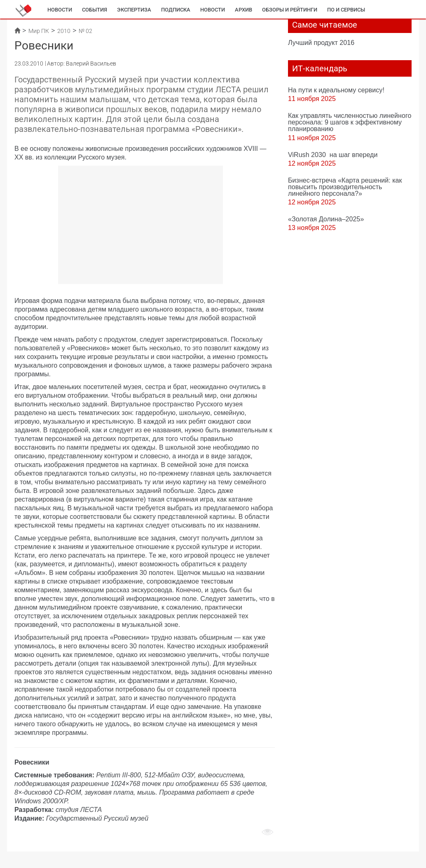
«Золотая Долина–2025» (326, 219)
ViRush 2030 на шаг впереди (333, 155)
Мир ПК (39, 31)
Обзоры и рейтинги (290, 10)
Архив (243, 10)
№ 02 (85, 31)
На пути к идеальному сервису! (336, 90)
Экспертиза (134, 10)
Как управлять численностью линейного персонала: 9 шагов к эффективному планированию (350, 122)
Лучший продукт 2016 (321, 42)
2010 (64, 31)
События (95, 10)
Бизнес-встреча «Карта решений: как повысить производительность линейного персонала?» (345, 187)
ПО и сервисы (346, 10)
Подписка (176, 10)
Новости (60, 10)
